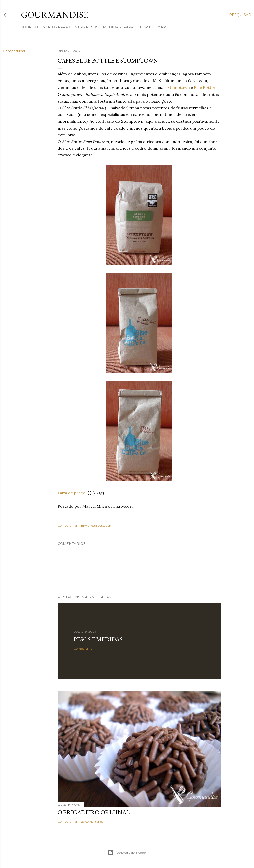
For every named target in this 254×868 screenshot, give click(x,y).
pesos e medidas (103, 27)
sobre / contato (38, 27)
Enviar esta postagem (97, 525)
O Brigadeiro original (94, 812)
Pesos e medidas (98, 639)
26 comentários (92, 821)
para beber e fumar (145, 27)
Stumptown (179, 87)
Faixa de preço (71, 493)
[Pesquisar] (240, 15)
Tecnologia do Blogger (127, 853)
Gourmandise (55, 15)
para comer (70, 27)
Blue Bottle (204, 87)
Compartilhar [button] (14, 51)
